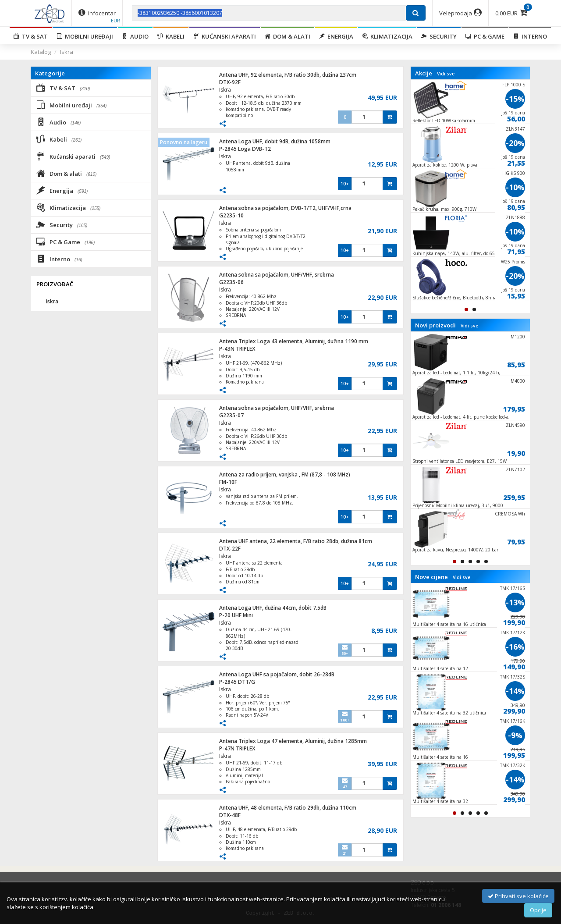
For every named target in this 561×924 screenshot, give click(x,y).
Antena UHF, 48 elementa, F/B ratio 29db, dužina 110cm (288, 808)
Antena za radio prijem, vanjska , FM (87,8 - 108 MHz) (285, 474)
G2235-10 (231, 215)
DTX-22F (230, 549)
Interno (530, 36)
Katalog (41, 52)
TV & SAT (31, 36)
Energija (336, 36)
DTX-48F (230, 815)
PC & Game (485, 36)
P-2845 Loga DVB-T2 (245, 149)
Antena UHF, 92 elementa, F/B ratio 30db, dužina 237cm (288, 75)
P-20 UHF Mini (236, 615)
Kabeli (171, 36)
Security (439, 36)
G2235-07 (231, 415)
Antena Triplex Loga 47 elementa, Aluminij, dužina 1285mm (293, 741)
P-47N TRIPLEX (237, 748)
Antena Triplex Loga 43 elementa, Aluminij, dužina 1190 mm (294, 341)
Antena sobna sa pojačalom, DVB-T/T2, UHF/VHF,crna (285, 208)
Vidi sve (446, 74)
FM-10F (228, 482)
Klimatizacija (387, 36)
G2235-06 (231, 282)
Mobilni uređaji (85, 36)
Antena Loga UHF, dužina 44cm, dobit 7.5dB (273, 608)
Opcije (538, 910)
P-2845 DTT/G (237, 682)
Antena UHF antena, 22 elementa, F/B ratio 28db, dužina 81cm (296, 541)
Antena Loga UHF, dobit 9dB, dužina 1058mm (275, 141)
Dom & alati (288, 36)
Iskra (67, 52)
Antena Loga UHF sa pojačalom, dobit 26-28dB (277, 674)
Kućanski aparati (225, 36)
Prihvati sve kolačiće (518, 896)
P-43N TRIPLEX (237, 349)
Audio (135, 36)
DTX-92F (230, 82)
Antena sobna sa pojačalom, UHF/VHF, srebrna (277, 275)
